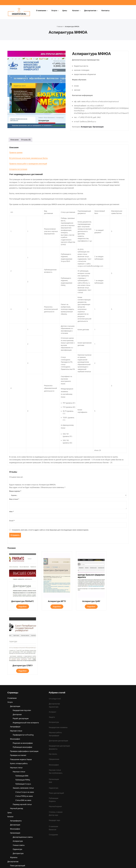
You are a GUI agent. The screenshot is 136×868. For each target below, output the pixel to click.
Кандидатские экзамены (20, 808)
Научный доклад (17, 741)
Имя (12, 513)
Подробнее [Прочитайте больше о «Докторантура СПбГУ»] (115, 602)
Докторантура (18, 787)
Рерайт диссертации (21, 650)
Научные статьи (16, 700)
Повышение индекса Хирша (21, 692)
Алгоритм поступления (18, 170)
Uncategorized (55, 630)
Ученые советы (19, 779)
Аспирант (14, 816)
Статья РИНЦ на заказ (24, 729)
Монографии (15, 762)
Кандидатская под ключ (22, 642)
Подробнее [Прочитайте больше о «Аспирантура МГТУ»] (52, 602)
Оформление (54, 692)
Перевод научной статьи (22, 737)
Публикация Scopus (23, 717)
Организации (98, 127)
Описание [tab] (15, 140)
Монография (15, 671)
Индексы (52, 734)
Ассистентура (16, 837)
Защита (13, 804)
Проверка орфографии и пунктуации (24, 684)
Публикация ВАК (22, 708)
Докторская (17, 646)
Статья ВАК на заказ (23, 733)
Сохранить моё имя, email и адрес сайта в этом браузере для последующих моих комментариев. (50, 531)
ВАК (50, 715)
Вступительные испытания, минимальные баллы (28, 159)
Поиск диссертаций (18, 799)
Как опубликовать (56, 706)
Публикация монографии (23, 679)
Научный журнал (56, 739)
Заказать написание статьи (23, 721)
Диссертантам (90, 10)
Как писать (53, 686)
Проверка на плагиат (18, 688)
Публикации (15, 820)
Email (12, 522)
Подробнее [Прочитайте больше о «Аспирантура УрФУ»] (83, 602)
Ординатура (18, 783)
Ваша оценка (15, 493)
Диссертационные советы (23, 770)
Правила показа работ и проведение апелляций (28, 164)
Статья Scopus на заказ (25, 725)
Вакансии (53, 763)
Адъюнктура (15, 832)
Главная (59, 26)
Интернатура (15, 841)
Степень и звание (17, 824)
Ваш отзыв (14, 501)
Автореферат (15, 659)
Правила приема (16, 153)
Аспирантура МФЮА (72, 26)
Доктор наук (54, 748)
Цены (65, 10)
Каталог (76, 10)
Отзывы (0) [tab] (26, 140)
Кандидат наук (55, 753)
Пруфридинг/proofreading (23, 667)
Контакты (105, 10)
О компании (41, 10)
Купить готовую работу (19, 696)
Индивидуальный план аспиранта (26, 655)
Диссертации (15, 638)
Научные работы (17, 828)
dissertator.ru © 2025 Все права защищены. (68, 863)
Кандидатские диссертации (60, 678)
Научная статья (16, 663)
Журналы (14, 791)
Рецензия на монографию (23, 675)
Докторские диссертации (59, 673)
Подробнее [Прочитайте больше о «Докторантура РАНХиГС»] (21, 602)
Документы (53, 681)
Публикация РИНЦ (23, 713)
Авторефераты (16, 754)
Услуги (54, 10)
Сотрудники (53, 768)
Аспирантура (86, 127)
